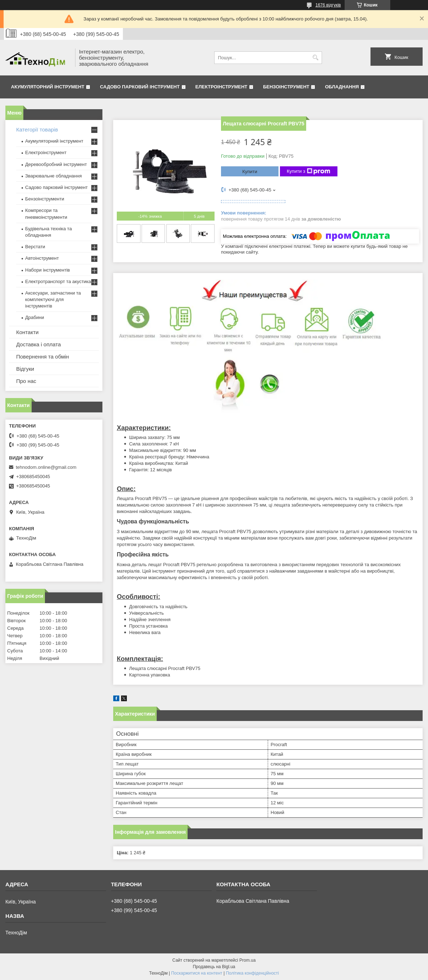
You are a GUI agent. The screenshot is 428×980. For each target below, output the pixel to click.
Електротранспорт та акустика (58, 281)
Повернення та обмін (43, 357)
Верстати (35, 247)
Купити (250, 172)
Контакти (27, 332)
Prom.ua (247, 960)
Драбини (34, 317)
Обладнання (342, 87)
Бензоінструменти (45, 199)
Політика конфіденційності (252, 973)
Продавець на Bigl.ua (214, 967)
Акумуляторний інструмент (48, 87)
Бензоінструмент (286, 87)
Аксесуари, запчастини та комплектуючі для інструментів (53, 299)
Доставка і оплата (38, 344)
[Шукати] (316, 58)
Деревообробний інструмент (56, 164)
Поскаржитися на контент (197, 973)
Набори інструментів (47, 270)
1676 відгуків (328, 5)
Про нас (26, 381)
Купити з (309, 171)
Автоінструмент (42, 258)
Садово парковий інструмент (140, 87)
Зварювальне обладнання (54, 176)
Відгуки (25, 369)
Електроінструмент (222, 87)
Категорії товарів (37, 130)
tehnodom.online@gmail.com (46, 467)
